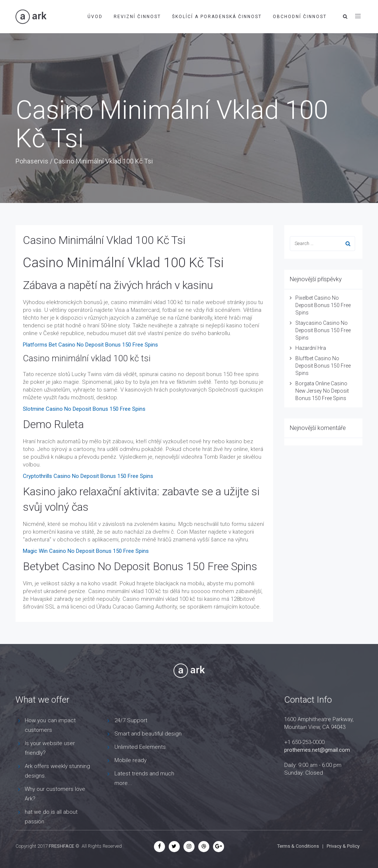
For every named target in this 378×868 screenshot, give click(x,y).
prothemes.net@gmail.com (317, 750)
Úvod (95, 17)
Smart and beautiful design (148, 734)
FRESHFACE (61, 846)
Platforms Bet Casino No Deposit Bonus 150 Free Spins (90, 345)
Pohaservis (32, 161)
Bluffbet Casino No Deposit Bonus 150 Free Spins (323, 366)
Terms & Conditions (298, 846)
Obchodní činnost (300, 17)
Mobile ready (130, 760)
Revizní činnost (137, 17)
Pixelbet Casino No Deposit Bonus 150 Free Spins (323, 305)
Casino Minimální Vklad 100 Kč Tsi (104, 240)
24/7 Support (131, 720)
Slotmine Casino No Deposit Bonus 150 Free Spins (84, 409)
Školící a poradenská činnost (217, 17)
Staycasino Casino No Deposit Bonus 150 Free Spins (323, 330)
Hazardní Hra (311, 348)
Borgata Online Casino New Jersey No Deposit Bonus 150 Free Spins (322, 391)
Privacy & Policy (343, 846)
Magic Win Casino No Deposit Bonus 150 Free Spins (86, 551)
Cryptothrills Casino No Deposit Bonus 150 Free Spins (88, 476)
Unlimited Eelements (140, 747)
